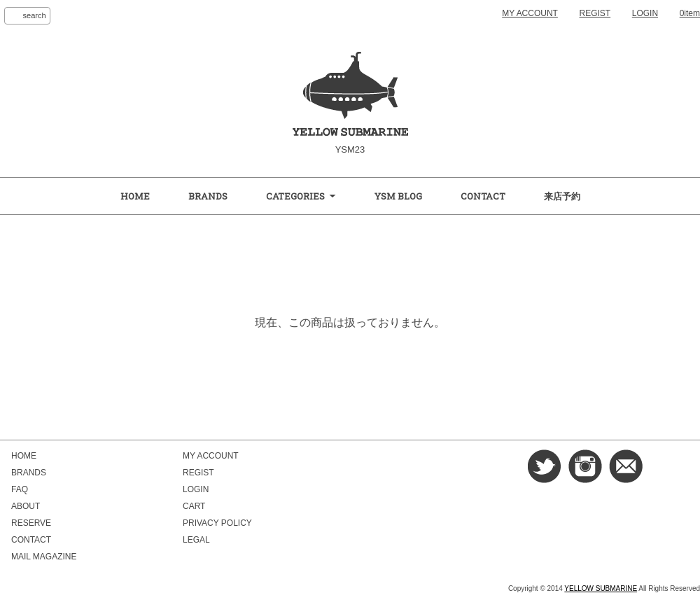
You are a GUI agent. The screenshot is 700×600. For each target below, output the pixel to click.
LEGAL (196, 540)
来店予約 (562, 196)
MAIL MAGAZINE (44, 557)
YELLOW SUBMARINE (601, 588)
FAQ (20, 489)
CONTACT (483, 196)
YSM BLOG (398, 196)
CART (194, 506)
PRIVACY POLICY (217, 523)
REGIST (595, 13)
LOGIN (645, 13)
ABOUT (26, 506)
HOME (135, 196)
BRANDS (208, 196)
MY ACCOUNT (530, 13)
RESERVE (31, 523)
